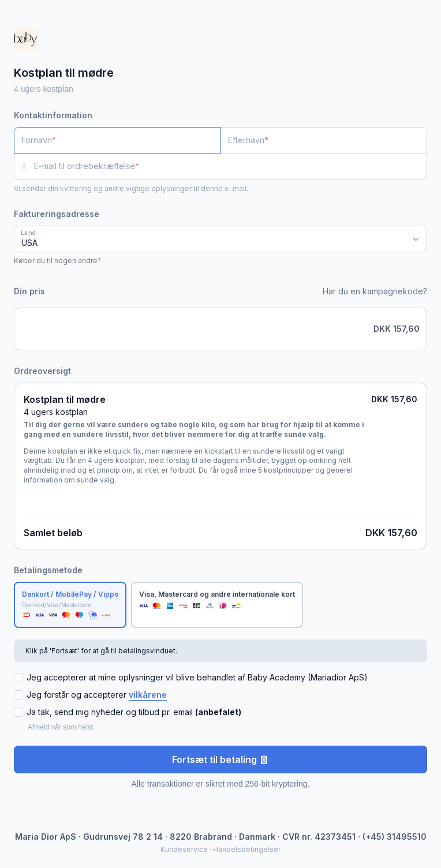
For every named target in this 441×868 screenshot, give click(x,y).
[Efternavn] (324, 140)
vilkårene (148, 695)
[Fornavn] (117, 140)
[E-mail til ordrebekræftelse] (231, 166)
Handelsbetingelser (247, 849)
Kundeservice (184, 849)
